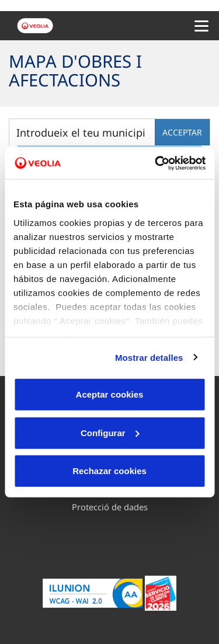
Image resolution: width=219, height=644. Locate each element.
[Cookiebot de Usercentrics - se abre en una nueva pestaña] (156, 163)
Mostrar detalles (149, 357)
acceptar (182, 132)
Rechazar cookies (109, 471)
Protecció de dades (110, 507)
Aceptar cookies (110, 394)
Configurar (110, 432)
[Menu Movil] (201, 26)
